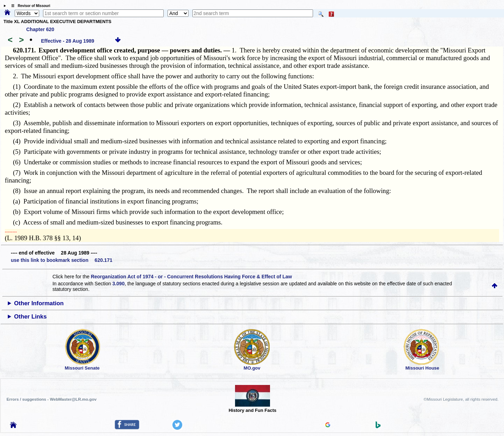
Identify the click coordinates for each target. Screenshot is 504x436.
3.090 (118, 284)
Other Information (39, 303)
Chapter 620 (40, 29)
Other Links (30, 317)
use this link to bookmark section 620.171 (62, 260)
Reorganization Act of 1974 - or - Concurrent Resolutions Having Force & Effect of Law (191, 277)
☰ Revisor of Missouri (29, 6)
